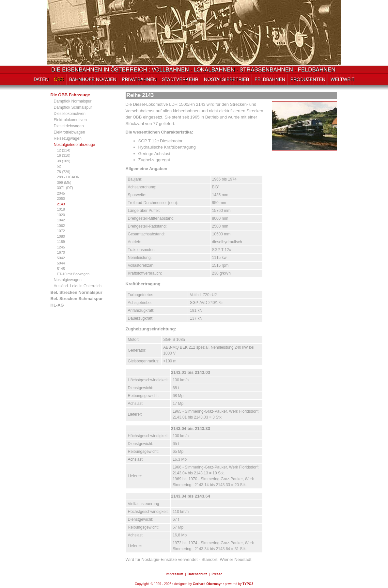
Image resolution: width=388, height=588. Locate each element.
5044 (61, 263)
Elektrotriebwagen (70, 132)
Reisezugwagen (68, 138)
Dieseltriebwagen (69, 126)
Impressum (174, 574)
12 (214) (64, 150)
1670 (61, 252)
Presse (217, 574)
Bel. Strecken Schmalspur (77, 299)
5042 (61, 258)
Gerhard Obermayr (207, 584)
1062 (61, 226)
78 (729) (64, 172)
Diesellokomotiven (70, 114)
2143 (61, 204)
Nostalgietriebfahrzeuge (75, 145)
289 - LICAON (68, 177)
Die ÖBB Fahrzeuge (70, 95)
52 (59, 166)
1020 (61, 215)
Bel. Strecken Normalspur (77, 292)
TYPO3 (248, 584)
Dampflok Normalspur (73, 101)
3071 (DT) (65, 188)
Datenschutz (197, 574)
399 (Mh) (64, 183)
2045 (61, 193)
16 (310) (64, 155)
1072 (61, 231)
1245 (61, 247)
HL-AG (57, 305)
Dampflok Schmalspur (73, 107)
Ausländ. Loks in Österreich (78, 286)
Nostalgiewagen (68, 280)
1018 (61, 209)
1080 (61, 236)
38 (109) (64, 161)
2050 (61, 199)
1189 (61, 242)
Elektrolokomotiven (70, 120)
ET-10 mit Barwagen (73, 274)
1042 (61, 220)
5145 (61, 269)
